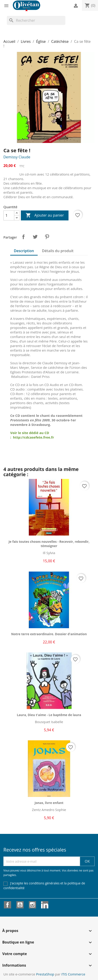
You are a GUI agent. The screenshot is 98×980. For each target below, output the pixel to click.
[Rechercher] (36, 20)
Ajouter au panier (45, 215)
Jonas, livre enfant (49, 803)
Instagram (32, 905)
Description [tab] (24, 251)
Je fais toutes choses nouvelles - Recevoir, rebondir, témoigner (49, 544)
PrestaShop (45, 974)
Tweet (35, 237)
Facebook (7, 905)
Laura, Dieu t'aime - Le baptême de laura (49, 715)
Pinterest (47, 237)
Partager (23, 237)
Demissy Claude (17, 157)
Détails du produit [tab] (58, 251)
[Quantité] (9, 215)
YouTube (20, 905)
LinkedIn (45, 905)
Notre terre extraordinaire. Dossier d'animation (49, 634)
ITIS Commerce (73, 974)
